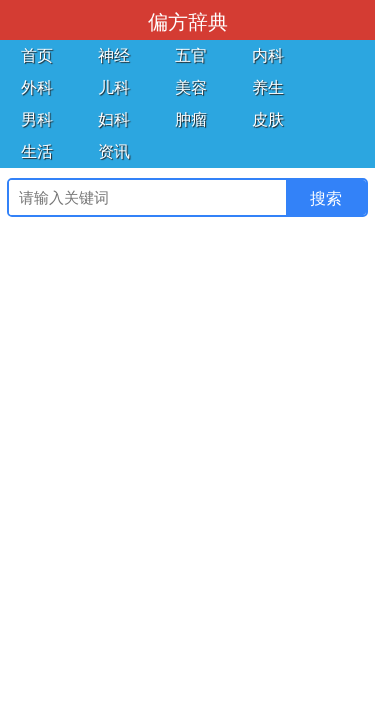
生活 (37, 151)
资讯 (114, 151)
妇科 (114, 119)
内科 (268, 55)
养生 (268, 87)
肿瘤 (191, 119)
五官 (191, 55)
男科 (37, 119)
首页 (37, 55)
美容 (191, 87)
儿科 (114, 87)
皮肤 (268, 119)
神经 (114, 55)
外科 (37, 87)
